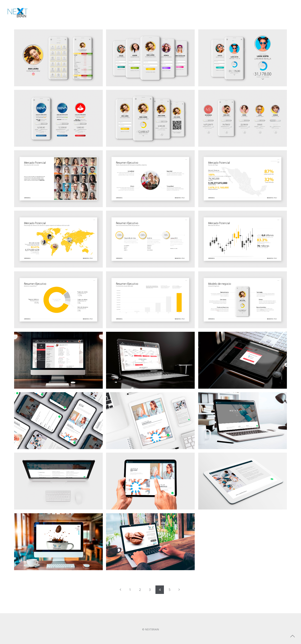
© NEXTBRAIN (151, 629)
